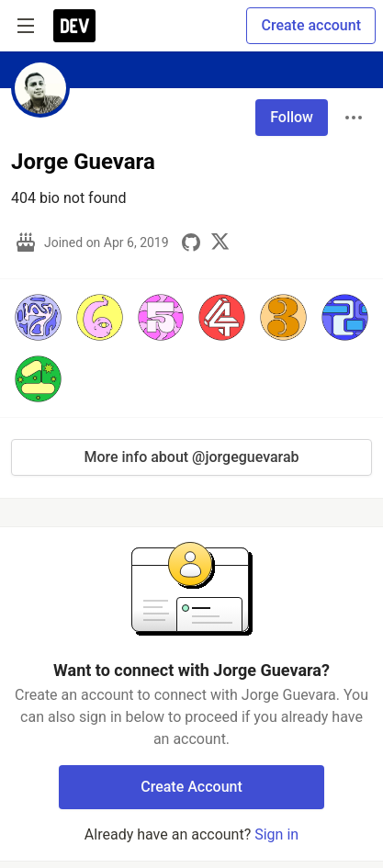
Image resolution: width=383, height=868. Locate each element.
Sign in (276, 834)
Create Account (191, 787)
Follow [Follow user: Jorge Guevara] (292, 117)
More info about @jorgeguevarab (191, 457)
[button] (38, 317)
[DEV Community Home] (74, 26)
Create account (311, 25)
